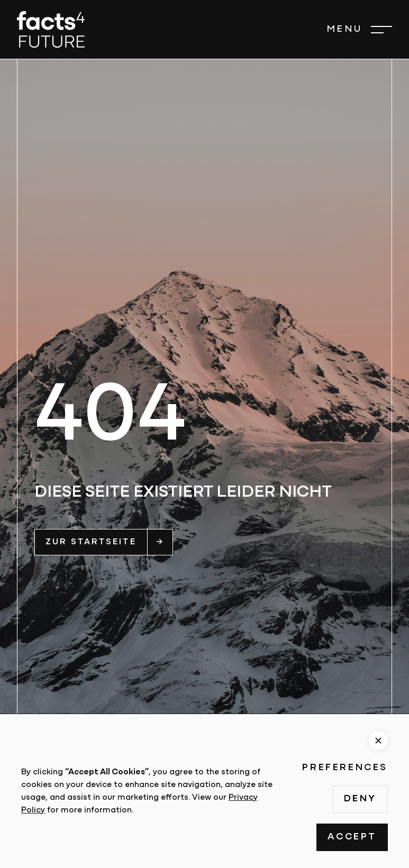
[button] (359, 29)
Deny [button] (360, 799)
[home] (51, 29)
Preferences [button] (345, 768)
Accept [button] (352, 837)
